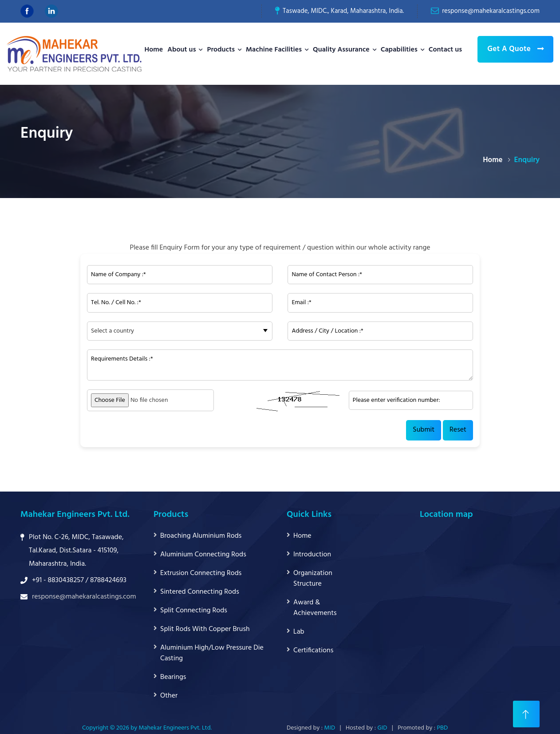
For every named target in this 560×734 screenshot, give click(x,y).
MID (330, 728)
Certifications (313, 651)
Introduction (312, 555)
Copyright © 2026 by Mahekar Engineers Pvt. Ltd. (147, 728)
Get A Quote (515, 49)
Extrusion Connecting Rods (201, 573)
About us (181, 50)
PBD (442, 728)
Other (169, 696)
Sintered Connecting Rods (200, 592)
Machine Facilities (274, 50)
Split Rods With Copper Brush (205, 629)
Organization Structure (313, 579)
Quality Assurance (341, 50)
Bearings (173, 677)
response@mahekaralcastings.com (491, 11)
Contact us (445, 50)
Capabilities (399, 50)
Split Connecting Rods (194, 611)
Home (154, 50)
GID (382, 728)
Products (221, 50)
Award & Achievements (315, 608)
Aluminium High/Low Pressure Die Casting (212, 653)
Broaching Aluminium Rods (201, 536)
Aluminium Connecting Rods (203, 555)
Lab (299, 632)
